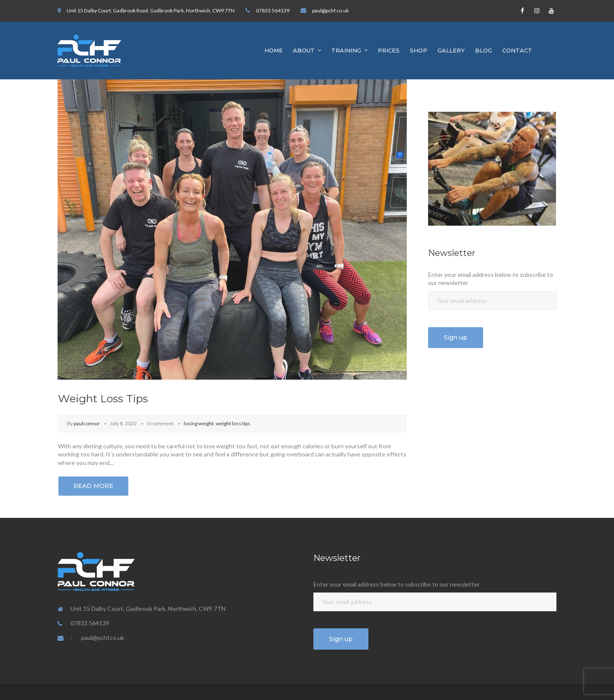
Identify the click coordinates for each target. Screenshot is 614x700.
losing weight (199, 423)
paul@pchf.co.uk (330, 10)
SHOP (419, 50)
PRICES (389, 50)
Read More (93, 486)
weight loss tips (233, 423)
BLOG (484, 50)
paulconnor (87, 423)
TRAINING (346, 50)
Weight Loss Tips (103, 398)
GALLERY (451, 50)
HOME (274, 50)
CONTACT (517, 50)
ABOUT (304, 50)
